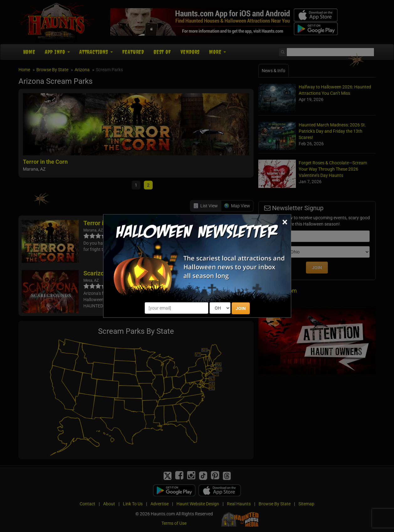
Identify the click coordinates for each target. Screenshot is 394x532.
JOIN (241, 308)
